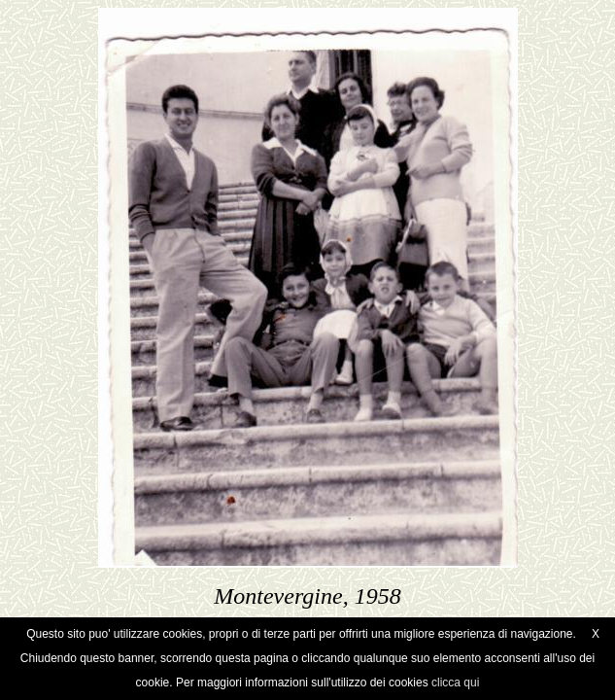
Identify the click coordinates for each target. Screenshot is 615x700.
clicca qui (455, 682)
